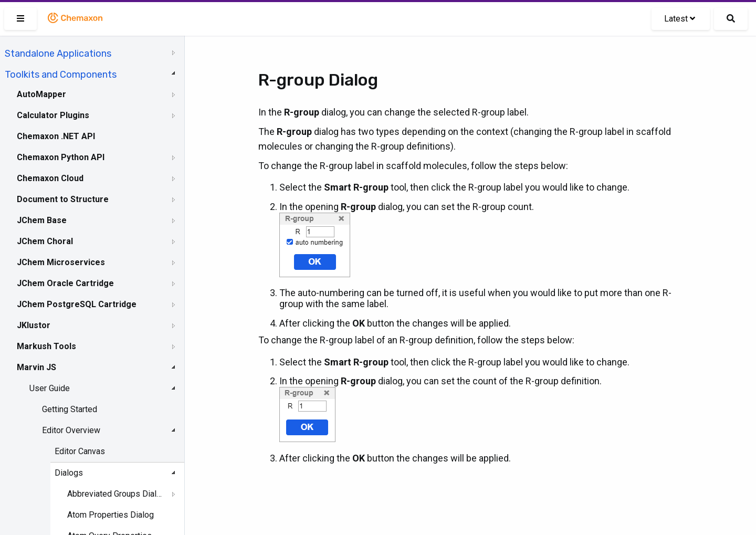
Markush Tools (46, 346)
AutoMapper (41, 94)
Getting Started (70, 409)
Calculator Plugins (53, 115)
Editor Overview (71, 430)
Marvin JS (36, 367)
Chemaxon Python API (61, 157)
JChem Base (42, 220)
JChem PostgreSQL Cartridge (77, 304)
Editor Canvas (80, 451)
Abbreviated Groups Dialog (116, 494)
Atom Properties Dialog (111, 515)
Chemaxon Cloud (50, 178)
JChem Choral (45, 241)
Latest (680, 19)
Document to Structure (63, 199)
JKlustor (34, 325)
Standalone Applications (58, 54)
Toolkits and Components (61, 75)
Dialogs (69, 473)
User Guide (50, 388)
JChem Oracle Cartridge (65, 283)
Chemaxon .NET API (56, 136)
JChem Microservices (61, 262)
